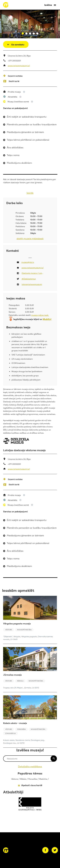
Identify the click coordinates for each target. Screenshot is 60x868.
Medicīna (43, 779)
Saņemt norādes (15, 76)
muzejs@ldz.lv (28, 262)
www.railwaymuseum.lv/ (19, 65)
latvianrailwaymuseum (32, 284)
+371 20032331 (14, 61)
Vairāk (30, 193)
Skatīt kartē (14, 81)
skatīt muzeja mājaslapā (30, 238)
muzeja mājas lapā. (40, 315)
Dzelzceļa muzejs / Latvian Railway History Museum (33, 273)
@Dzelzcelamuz (29, 279)
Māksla (23, 779)
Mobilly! (47, 319)
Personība (33, 779)
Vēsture (15, 779)
